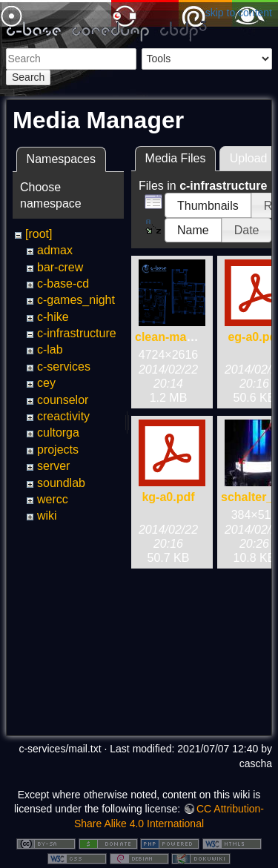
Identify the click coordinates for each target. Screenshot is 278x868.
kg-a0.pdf (168, 497)
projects (58, 450)
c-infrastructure (77, 333)
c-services (64, 367)
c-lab (50, 349)
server (53, 466)
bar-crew (60, 267)
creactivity (63, 416)
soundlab (61, 483)
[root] (39, 234)
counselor (63, 400)
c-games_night (76, 300)
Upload (249, 158)
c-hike (53, 317)
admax (55, 250)
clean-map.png (177, 337)
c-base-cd (63, 284)
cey (46, 383)
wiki (47, 516)
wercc (53, 499)
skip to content (239, 13)
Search (28, 77)
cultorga (58, 433)
